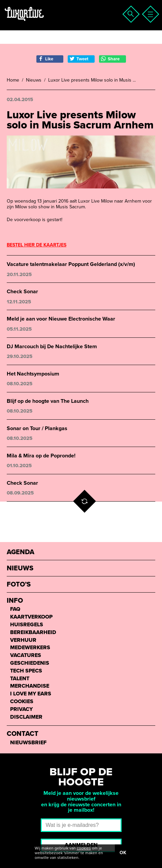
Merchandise (30, 686)
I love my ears (31, 694)
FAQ (15, 609)
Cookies (22, 702)
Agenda (21, 552)
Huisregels (27, 625)
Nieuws (34, 80)
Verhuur (23, 640)
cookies (84, 848)
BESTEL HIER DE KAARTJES (37, 245)
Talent (20, 679)
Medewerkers (30, 648)
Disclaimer (26, 717)
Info (15, 601)
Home (13, 80)
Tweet (79, 59)
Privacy (21, 709)
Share (110, 59)
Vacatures (26, 655)
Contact (23, 734)
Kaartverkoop (31, 617)
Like (46, 59)
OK (123, 853)
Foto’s (19, 585)
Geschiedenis (30, 663)
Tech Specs (26, 671)
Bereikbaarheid (33, 633)
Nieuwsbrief (28, 743)
